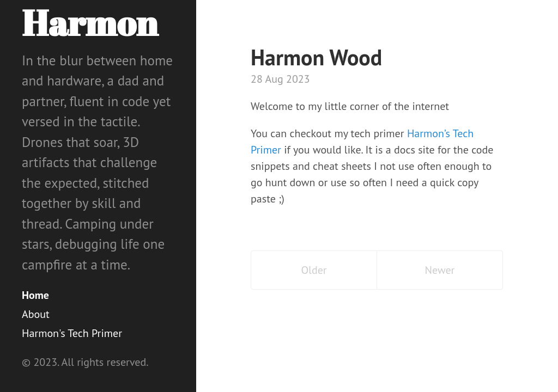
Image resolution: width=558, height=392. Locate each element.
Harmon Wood (316, 57)
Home (35, 295)
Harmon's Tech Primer (72, 333)
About (36, 314)
